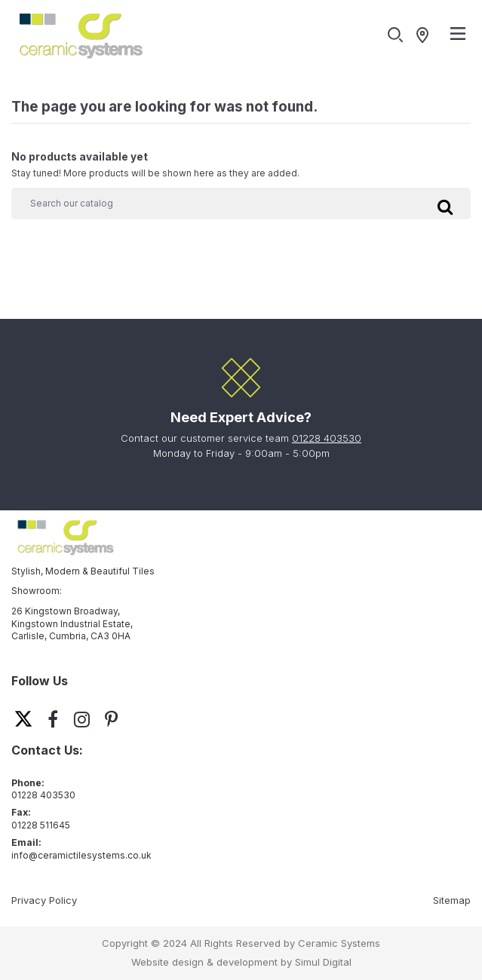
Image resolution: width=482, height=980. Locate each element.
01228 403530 (327, 438)
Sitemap (452, 900)
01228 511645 (41, 825)
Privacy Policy (44, 900)
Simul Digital (323, 962)
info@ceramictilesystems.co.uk (81, 855)
